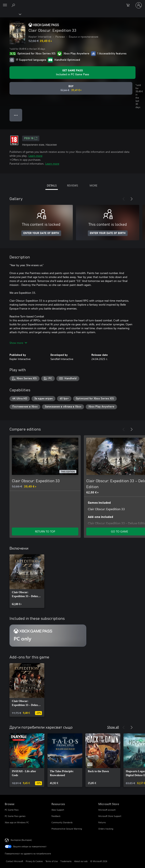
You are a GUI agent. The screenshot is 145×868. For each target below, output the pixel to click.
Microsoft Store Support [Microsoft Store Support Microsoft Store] (110, 816)
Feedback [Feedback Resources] (56, 816)
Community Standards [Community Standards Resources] (62, 822)
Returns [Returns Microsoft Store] (102, 822)
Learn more (35, 156)
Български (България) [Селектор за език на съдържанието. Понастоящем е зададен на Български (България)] (21, 840)
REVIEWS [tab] (72, 185)
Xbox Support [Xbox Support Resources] (58, 810)
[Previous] (124, 199)
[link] (27, 581)
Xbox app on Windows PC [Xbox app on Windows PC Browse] (17, 822)
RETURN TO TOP (45, 531)
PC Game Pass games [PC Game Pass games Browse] (15, 816)
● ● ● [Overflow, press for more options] (16, 115)
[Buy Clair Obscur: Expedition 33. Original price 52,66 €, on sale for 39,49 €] (71, 88)
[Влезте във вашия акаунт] (139, 5)
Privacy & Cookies (34, 861)
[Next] (132, 199)
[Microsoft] (72, 3)
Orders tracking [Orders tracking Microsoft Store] (106, 829)
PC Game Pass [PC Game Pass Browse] (12, 810)
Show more (18, 343)
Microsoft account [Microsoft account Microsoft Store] (107, 810)
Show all (113, 727)
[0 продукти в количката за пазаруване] (129, 5)
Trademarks (66, 861)
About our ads (81, 861)
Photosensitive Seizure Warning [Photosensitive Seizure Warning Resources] (67, 829)
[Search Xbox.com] (14, 5)
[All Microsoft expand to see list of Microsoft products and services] (5, 5)
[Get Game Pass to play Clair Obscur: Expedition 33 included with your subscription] (72, 73)
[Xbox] (10, 14)
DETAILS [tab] (52, 185)
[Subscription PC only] (48, 636)
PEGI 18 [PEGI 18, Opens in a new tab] (31, 138)
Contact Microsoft (15, 861)
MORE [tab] (93, 185)
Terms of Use (52, 861)
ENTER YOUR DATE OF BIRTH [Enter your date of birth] (41, 233)
